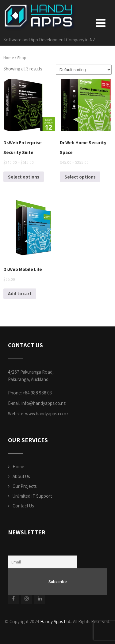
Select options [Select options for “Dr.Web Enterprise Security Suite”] (24, 177)
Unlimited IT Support (32, 496)
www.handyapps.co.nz (47, 414)
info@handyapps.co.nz (44, 403)
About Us (21, 476)
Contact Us (23, 506)
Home (9, 58)
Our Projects (25, 486)
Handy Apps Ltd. (56, 621)
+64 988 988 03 (37, 393)
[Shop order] (84, 70)
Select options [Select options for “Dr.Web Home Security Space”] (80, 177)
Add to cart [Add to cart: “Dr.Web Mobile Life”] (20, 294)
